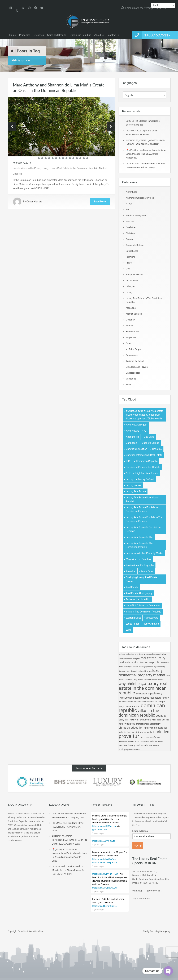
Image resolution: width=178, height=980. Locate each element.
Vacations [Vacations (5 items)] (155, 606)
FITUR (129, 263)
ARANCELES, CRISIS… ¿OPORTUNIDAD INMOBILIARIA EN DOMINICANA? (69, 840)
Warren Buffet (149, 741)
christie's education (131, 728)
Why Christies (130, 684)
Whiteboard (139, 741)
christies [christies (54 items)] (157, 449)
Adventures (132, 192)
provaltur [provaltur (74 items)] (131, 571)
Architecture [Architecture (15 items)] (133, 431)
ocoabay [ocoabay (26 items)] (146, 559)
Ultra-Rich (165, 720)
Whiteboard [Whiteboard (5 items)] (152, 618)
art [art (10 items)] (146, 431)
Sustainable (132, 355)
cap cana (135, 749)
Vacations (131, 379)
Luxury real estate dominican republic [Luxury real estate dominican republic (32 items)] (142, 499)
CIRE (168, 676)
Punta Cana (146, 720)
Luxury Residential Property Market (142, 673)
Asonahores (152, 654)
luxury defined (127, 724)
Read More (100, 202)
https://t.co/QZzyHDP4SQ (105, 874)
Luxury (45, 168)
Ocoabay (130, 320)
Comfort (130, 239)
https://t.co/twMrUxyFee (104, 859)
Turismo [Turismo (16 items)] (130, 599)
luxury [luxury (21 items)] (130, 479)
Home (13, 35)
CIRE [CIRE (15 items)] (129, 461)
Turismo (136, 706)
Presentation (132, 331)
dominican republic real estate (145, 698)
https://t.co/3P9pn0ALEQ (105, 888)
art (130, 707)
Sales (129, 343)
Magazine (131, 308)
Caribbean (123, 745)
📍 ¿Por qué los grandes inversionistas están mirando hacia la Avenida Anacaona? (146, 154)
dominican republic (142, 708)
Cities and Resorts (57, 35)
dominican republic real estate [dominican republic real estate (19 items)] (143, 467)
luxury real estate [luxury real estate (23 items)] (136, 491)
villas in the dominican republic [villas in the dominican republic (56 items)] (144, 612)
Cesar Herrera (34, 202)
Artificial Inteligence (136, 216)
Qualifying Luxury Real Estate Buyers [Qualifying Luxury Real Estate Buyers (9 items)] (142, 579)
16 (87, 158)
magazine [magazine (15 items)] (131, 559)
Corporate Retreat (135, 245)
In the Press (34, 168)
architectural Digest (145, 694)
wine (149, 671)
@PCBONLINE (100, 830)
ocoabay (161, 716)
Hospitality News (134, 275)
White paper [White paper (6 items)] (133, 624)
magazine (124, 706)
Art (131, 204)
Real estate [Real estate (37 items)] (132, 587)
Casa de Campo (157, 702)
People (129, 326)
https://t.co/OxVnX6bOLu (105, 906)
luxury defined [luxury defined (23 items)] (146, 479)
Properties (25, 35)
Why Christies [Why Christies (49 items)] (151, 624)
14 (80, 158)
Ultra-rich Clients (125, 680)
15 (84, 158)
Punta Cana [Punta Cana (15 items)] (147, 571)
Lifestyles (39, 35)
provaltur (129, 736)
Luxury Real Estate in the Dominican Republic (74, 168)
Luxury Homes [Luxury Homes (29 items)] (134, 485)
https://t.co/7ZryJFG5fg (104, 841)
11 (70, 158)
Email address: (140, 831)
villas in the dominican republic (139, 713)
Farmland (131, 257)
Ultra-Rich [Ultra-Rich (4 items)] (145, 599)
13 (77, 158)
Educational (132, 251)
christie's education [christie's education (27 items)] (137, 449)
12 (73, 158)
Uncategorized (133, 373)
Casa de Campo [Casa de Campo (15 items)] (151, 443)
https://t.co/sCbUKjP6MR (105, 863)
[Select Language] (145, 95)
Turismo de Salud (135, 361)
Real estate (148, 658)
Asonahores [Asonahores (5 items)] (133, 437)
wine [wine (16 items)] (129, 630)
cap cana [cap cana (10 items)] (149, 437)
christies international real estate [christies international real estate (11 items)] (144, 455)
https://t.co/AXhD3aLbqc (104, 826)
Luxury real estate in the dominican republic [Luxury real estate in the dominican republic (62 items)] (140, 545)
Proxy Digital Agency (160, 931)
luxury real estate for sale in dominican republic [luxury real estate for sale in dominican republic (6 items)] (142, 509)
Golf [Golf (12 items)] (128, 473)
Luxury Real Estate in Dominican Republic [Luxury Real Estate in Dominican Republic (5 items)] (143, 529)
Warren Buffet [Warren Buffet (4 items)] (133, 618)
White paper (157, 720)
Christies (130, 233)
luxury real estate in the (129, 720)
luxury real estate (138, 745)
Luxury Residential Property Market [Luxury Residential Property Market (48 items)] (145, 553)
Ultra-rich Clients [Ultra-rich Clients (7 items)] (135, 606)
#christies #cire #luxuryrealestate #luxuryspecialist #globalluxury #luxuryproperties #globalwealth (144, 667)
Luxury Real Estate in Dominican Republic (148, 680)
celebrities (21, 168)
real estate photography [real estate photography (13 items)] (139, 593)
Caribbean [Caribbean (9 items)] (131, 443)
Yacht (129, 385)
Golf (128, 269)
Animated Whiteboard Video (140, 198)
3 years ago (98, 833)
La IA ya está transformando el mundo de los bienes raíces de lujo (68, 870)
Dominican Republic (80, 35)
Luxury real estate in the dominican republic (143, 688)
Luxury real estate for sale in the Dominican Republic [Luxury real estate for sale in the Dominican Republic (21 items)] (144, 519)
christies (161, 732)
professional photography (148, 724)
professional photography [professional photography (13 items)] (140, 565)
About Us (99, 35)
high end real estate (127, 654)
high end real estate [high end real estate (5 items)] (147, 473)
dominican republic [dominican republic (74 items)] (147, 461)
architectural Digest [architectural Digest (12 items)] (137, 425)
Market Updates (134, 314)
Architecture (141, 654)
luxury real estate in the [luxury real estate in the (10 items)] (140, 537)
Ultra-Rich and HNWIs (137, 367)
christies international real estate (134, 702)
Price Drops (135, 349)
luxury (165, 698)
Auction (130, 221)
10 (66, 158)
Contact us (114, 35)
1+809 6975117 (157, 35)
